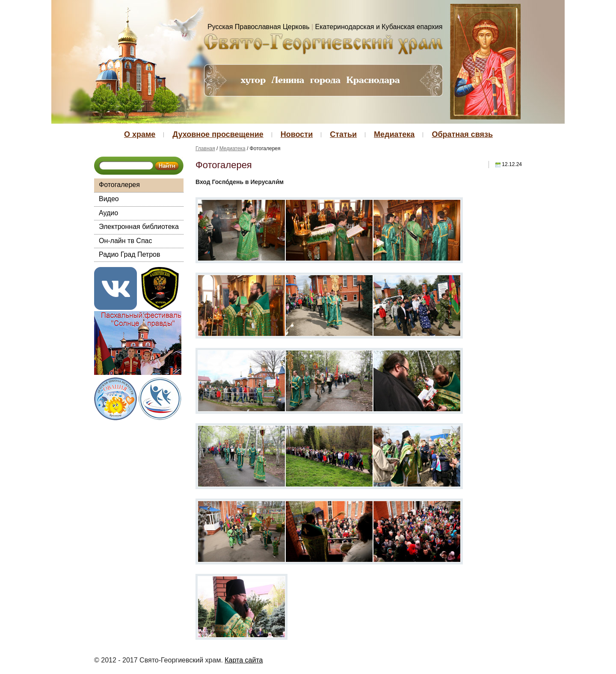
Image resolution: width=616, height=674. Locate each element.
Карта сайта (244, 660)
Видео (109, 199)
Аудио (108, 213)
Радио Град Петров (130, 254)
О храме (140, 134)
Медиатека (394, 134)
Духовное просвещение (218, 134)
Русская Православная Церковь (259, 27)
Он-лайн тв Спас (125, 241)
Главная (205, 148)
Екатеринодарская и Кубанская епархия (379, 27)
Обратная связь (462, 134)
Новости (297, 134)
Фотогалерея (119, 185)
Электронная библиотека (139, 227)
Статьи (343, 134)
